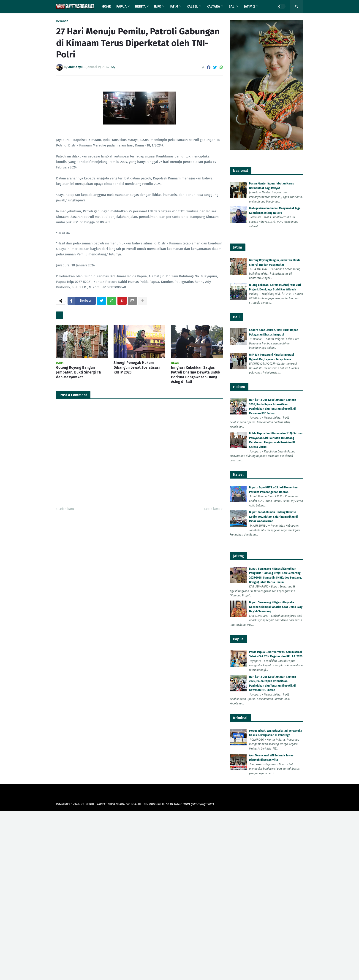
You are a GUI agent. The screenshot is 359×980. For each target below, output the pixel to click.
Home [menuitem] (106, 6)
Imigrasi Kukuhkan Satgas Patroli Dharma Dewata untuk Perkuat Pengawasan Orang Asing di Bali (196, 375)
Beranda (62, 21)
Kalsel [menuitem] (192, 6)
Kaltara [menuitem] (213, 6)
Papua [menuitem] (121, 6)
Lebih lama (212, 509)
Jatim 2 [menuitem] (249, 6)
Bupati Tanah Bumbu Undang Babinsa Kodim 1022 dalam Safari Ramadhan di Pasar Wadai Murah (273, 517)
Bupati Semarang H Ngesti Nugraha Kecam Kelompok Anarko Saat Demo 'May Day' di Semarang (276, 607)
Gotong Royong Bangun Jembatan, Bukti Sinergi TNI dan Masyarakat (79, 372)
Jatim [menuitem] (174, 6)
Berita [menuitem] (140, 6)
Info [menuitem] (158, 6)
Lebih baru (66, 509)
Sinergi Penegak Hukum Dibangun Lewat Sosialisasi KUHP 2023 (137, 367)
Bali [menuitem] (232, 6)
